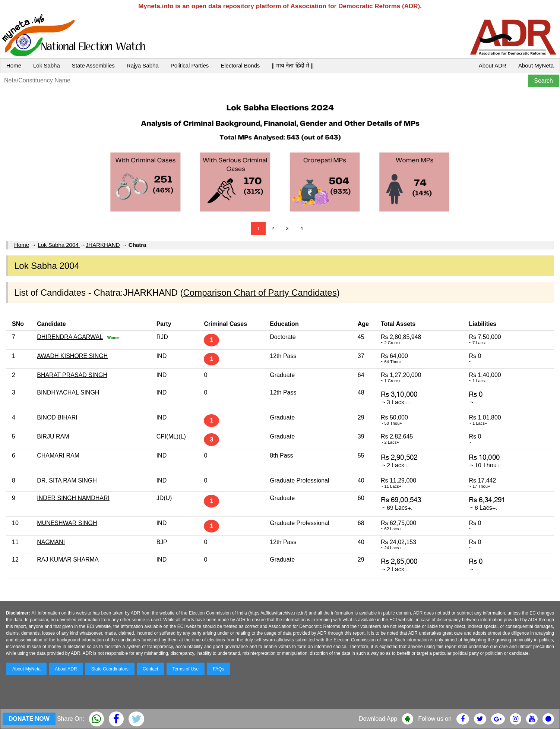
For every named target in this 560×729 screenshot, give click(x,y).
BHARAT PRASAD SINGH (72, 375)
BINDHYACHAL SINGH (68, 392)
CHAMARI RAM (58, 455)
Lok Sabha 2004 (59, 245)
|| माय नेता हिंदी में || (292, 65)
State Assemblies (93, 65)
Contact (150, 669)
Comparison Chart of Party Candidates (260, 293)
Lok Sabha (47, 65)
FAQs (218, 669)
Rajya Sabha (143, 65)
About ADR (493, 65)
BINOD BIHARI (57, 417)
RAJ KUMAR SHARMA (68, 560)
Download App (378, 719)
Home (14, 65)
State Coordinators (110, 669)
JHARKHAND (103, 245)
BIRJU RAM (53, 436)
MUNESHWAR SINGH (67, 523)
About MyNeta (536, 65)
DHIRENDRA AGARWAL (70, 337)
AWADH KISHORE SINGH (72, 356)
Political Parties (190, 65)
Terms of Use (186, 669)
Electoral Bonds (240, 65)
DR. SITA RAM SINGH (67, 480)
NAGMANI (51, 542)
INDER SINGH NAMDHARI (73, 498)
